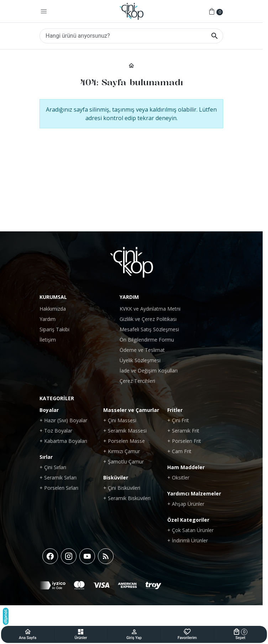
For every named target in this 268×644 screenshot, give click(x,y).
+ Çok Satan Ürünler (190, 530)
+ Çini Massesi (120, 420)
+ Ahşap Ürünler (186, 504)
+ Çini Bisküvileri (122, 488)
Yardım (48, 319)
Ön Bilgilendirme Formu (147, 340)
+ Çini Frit (178, 420)
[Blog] (106, 556)
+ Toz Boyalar (56, 431)
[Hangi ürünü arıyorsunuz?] (131, 36)
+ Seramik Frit (183, 431)
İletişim (48, 340)
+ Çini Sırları (53, 467)
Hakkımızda (53, 309)
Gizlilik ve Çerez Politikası (148, 319)
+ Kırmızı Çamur (122, 451)
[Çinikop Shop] (131, 11)
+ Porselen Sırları (59, 488)
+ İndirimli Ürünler (188, 540)
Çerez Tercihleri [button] (137, 381)
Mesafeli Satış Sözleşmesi (149, 329)
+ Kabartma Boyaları (63, 441)
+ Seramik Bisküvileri (127, 498)
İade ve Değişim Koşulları (149, 371)
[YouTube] (87, 556)
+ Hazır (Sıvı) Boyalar (63, 420)
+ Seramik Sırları (58, 477)
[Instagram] (69, 556)
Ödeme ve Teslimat (142, 350)
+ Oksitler (178, 477)
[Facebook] (50, 556)
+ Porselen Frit (184, 441)
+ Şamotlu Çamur (124, 461)
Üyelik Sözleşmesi (140, 360)
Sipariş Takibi (54, 329)
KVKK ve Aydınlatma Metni (150, 309)
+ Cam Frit (179, 451)
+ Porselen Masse (124, 441)
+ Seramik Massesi (125, 431)
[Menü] (44, 11)
